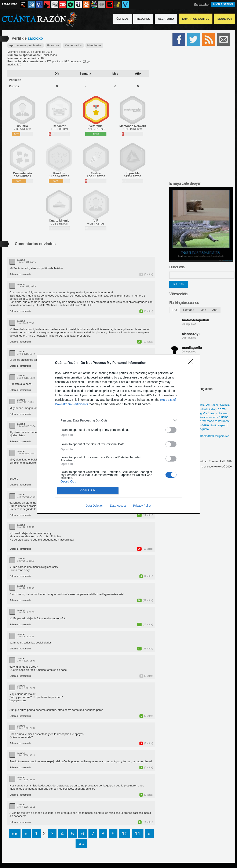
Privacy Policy (142, 506)
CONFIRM (88, 491)
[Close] (192, 363)
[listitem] (118, 421)
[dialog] (118, 434)
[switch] (171, 430)
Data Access (118, 506)
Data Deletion (94, 506)
